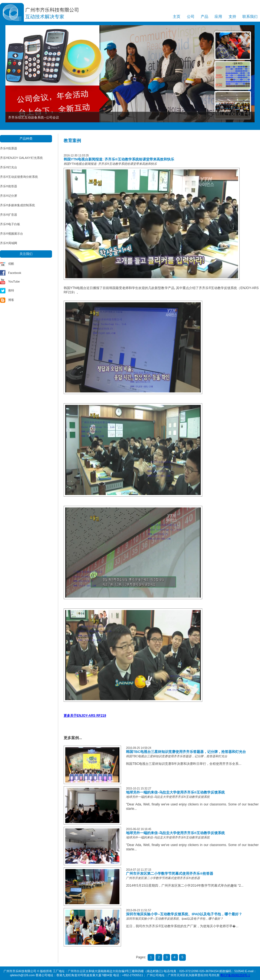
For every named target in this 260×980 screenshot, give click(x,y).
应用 (218, 17)
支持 (232, 17)
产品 (204, 17)
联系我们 (250, 17)
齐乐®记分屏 (9, 196)
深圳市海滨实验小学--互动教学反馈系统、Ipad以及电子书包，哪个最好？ (184, 914)
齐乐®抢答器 (9, 186)
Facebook (15, 273)
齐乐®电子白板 (10, 224)
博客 (11, 300)
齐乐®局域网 (9, 243)
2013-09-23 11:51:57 (139, 910)
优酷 (11, 264)
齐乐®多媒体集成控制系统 (17, 205)
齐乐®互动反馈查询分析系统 (19, 177)
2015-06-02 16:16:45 (139, 829)
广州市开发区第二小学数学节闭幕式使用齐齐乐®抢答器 (170, 874)
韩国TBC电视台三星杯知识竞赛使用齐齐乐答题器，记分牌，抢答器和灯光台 (186, 752)
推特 (11, 290)
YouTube (14, 281)
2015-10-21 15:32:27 (139, 789)
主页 (177, 17)
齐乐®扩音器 (9, 215)
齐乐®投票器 (9, 148)
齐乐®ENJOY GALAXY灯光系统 (21, 158)
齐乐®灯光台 (9, 167)
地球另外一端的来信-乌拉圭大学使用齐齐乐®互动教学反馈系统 (175, 792)
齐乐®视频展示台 (12, 234)
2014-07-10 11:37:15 (139, 870)
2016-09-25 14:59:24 (139, 748)
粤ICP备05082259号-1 (235, 975)
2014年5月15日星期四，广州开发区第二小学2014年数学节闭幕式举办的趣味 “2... (185, 886)
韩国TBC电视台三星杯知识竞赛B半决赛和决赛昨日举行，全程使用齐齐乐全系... (184, 764)
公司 (191, 17)
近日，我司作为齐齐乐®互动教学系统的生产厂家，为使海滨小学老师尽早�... (182, 926)
